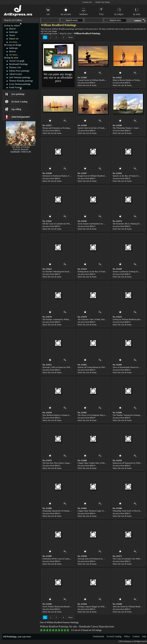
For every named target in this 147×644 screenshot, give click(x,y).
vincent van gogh (17, 61)
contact (138, 21)
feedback (83, 14)
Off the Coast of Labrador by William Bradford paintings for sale (69, 224)
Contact (136, 636)
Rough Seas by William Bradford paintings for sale (98, 176)
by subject (119, 14)
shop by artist (66, 33)
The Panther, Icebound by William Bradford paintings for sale (68, 319)
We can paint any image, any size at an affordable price (58, 78)
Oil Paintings (10, 637)
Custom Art (87, 2)
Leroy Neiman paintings (20, 84)
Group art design (14, 45)
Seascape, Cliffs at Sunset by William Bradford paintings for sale (69, 367)
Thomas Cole (15, 67)
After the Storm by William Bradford (128, 606)
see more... (14, 42)
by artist (137, 14)
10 (68, 630)
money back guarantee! (21, 117)
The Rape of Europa (21, 147)
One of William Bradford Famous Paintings (59, 622)
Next (70, 37)
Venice (12, 35)
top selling (16, 109)
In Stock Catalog (19, 102)
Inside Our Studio (103, 2)
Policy (127, 636)
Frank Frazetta (16, 87)
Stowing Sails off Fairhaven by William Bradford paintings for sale (105, 559)
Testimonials (99, 636)
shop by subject (13, 26)
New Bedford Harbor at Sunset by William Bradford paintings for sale (71, 415)
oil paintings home (49, 33)
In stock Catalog (114, 636)
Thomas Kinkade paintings (21, 81)
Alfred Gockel (15, 74)
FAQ (101, 14)
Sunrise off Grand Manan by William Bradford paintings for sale (104, 367)
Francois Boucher (21, 149)
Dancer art (14, 39)
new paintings (18, 94)
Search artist (115, 20)
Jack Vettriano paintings (20, 77)
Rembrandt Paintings (18, 64)
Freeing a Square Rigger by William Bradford (96, 606)
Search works (72, 20)
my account (66, 14)
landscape (13, 32)
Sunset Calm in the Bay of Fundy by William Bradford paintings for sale (107, 128)
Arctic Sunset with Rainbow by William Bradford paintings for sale (105, 224)
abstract (12, 29)
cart (48, 14)
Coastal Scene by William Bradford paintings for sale (99, 80)
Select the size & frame (87, 85)
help (144, 636)
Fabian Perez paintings (19, 71)
